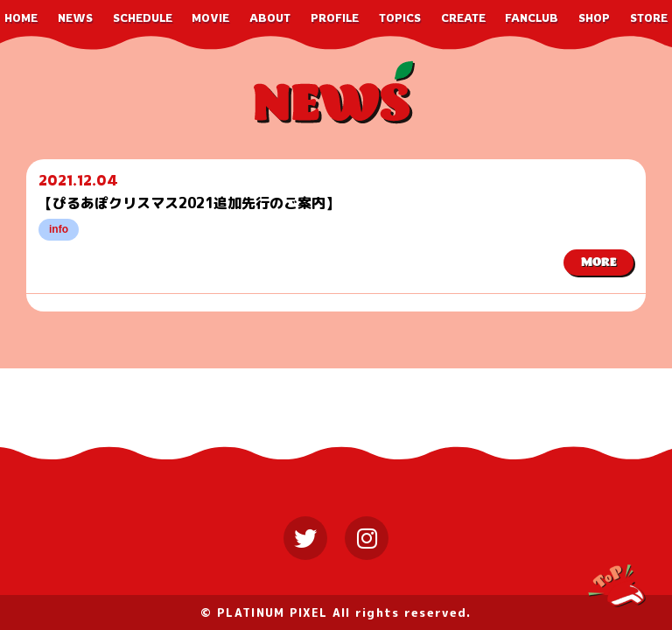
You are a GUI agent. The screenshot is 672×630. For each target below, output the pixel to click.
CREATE (463, 18)
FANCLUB (532, 18)
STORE (649, 18)
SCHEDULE (143, 18)
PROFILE (335, 18)
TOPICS (400, 18)
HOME (21, 18)
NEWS (75, 18)
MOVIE (210, 18)
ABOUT (270, 18)
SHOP (594, 18)
